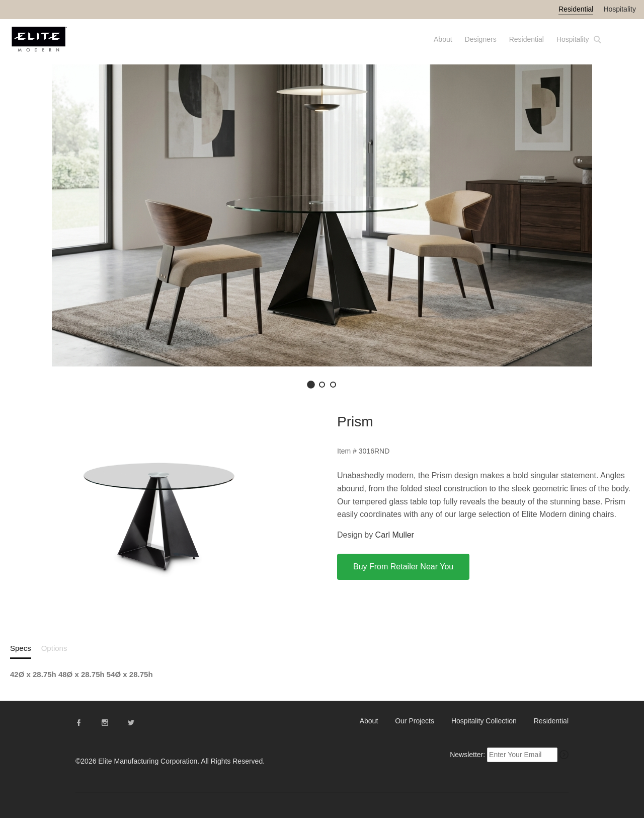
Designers (481, 39)
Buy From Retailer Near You (403, 567)
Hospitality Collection (484, 721)
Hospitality (620, 9)
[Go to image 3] (333, 385)
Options (54, 648)
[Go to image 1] (311, 385)
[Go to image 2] (322, 385)
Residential (576, 9)
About (443, 39)
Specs (21, 648)
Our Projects (415, 721)
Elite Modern (52, 44)
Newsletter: (467, 755)
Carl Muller (395, 535)
